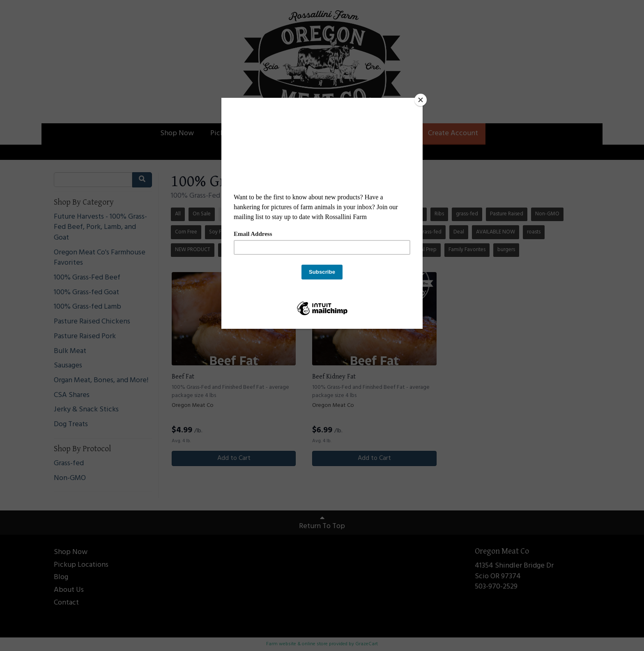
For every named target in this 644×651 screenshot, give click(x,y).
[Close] (421, 100)
